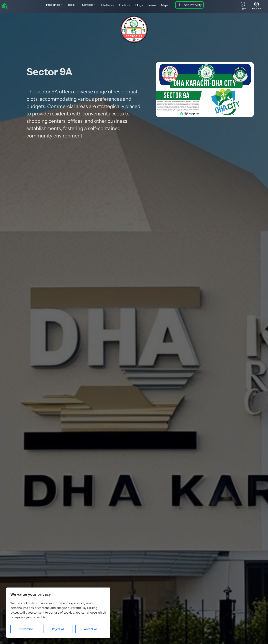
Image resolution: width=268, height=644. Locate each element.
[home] (4, 6)
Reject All (58, 629)
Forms (152, 5)
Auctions (124, 5)
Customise (26, 629)
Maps (165, 5)
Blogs (139, 5)
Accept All (91, 629)
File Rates (107, 5)
